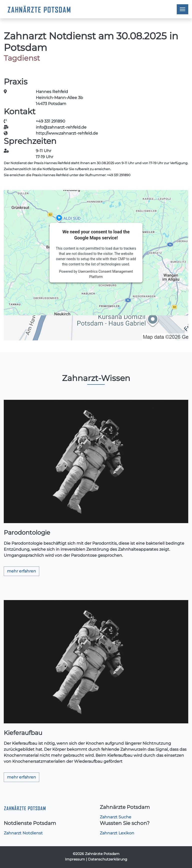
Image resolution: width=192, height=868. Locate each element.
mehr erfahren (21, 571)
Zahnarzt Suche (115, 817)
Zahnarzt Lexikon (117, 833)
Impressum (75, 859)
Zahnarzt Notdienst (23, 833)
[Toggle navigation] (182, 9)
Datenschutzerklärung (108, 859)
